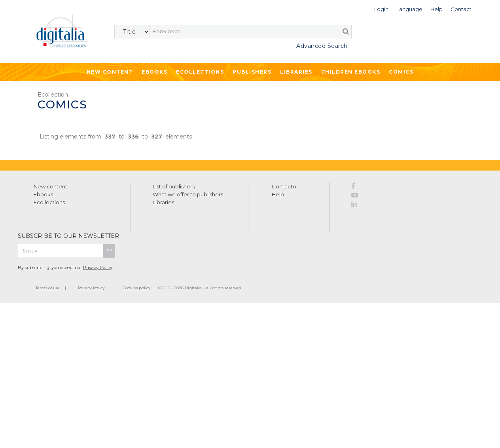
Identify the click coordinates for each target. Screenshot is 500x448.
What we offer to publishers (188, 194)
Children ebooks (351, 72)
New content (50, 186)
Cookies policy (136, 288)
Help (278, 194)
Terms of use (48, 288)
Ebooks (154, 72)
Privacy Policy (98, 268)
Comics (401, 72)
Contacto (284, 186)
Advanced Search (322, 46)
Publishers (252, 72)
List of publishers (174, 186)
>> (109, 250)
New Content (110, 72)
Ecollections (200, 72)
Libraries (296, 72)
